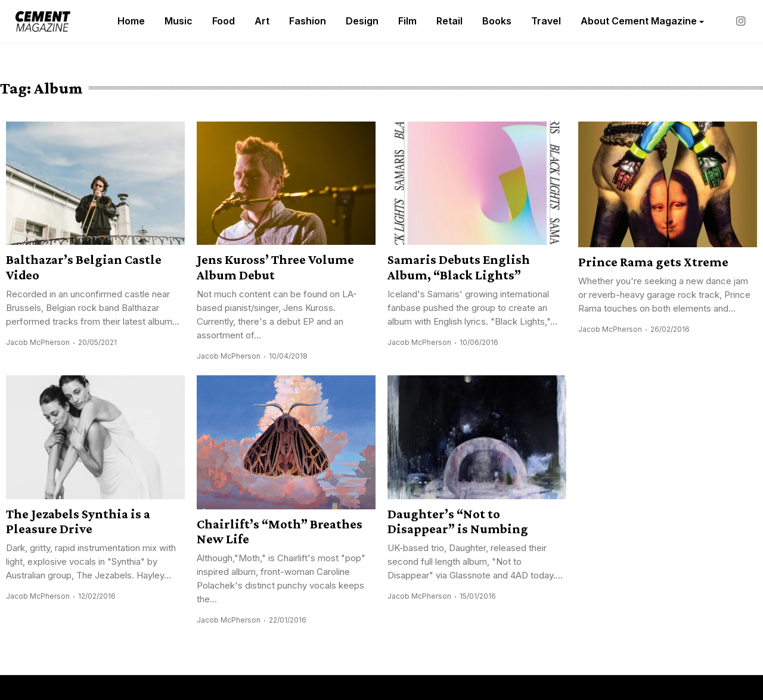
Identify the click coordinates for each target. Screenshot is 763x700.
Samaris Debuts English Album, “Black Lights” (459, 267)
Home (131, 21)
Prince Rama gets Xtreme (653, 262)
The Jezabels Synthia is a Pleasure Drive (78, 521)
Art (262, 21)
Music (179, 21)
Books (497, 21)
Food (224, 21)
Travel (546, 21)
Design (362, 21)
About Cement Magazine (639, 21)
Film (407, 21)
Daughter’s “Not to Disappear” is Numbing (458, 521)
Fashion (308, 21)
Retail (449, 21)
